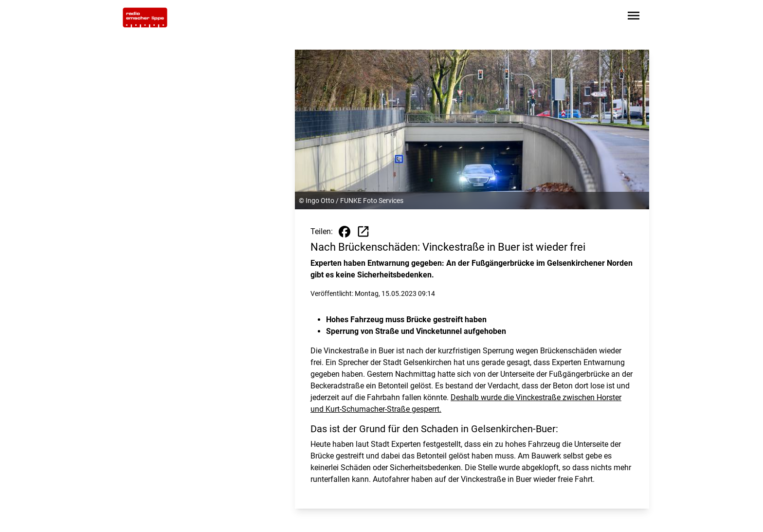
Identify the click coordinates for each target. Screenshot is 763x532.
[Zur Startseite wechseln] (145, 18)
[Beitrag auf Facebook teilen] (345, 232)
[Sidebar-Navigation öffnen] (634, 17)
